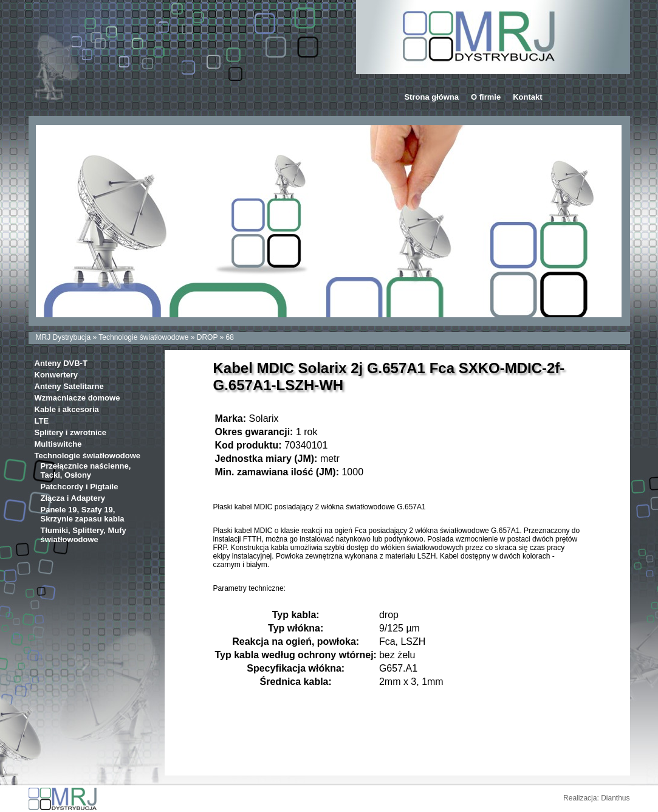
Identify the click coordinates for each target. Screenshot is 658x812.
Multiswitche (58, 444)
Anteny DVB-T (61, 363)
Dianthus (615, 798)
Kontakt (527, 97)
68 (230, 337)
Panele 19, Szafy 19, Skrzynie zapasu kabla (83, 514)
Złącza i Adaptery (73, 498)
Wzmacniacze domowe (77, 398)
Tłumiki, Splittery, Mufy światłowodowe (84, 535)
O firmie (486, 97)
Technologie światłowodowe (143, 337)
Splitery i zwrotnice (70, 432)
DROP (207, 337)
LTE (42, 421)
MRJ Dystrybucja (63, 337)
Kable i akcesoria (67, 409)
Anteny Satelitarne (69, 386)
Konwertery (57, 375)
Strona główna (431, 97)
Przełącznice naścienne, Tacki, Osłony (86, 470)
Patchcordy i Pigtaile (80, 487)
